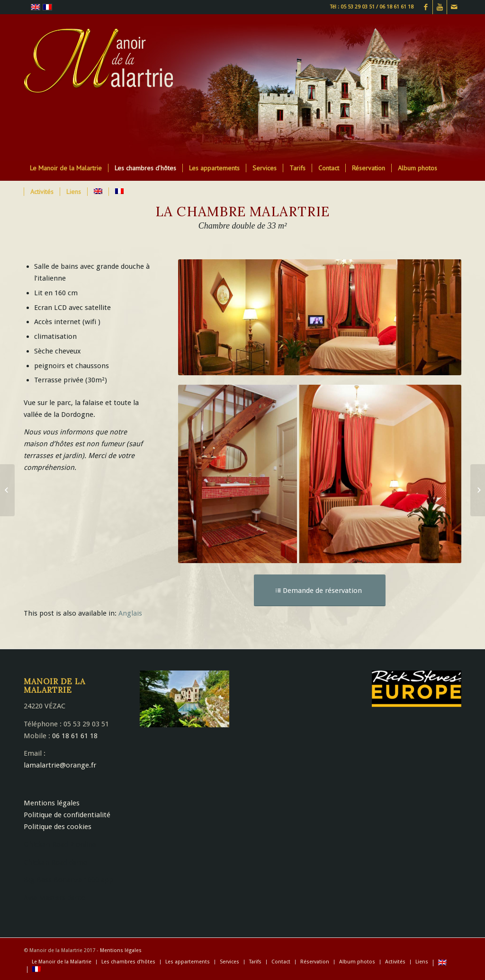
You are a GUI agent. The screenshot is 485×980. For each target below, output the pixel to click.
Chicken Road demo (56, 862)
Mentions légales (52, 803)
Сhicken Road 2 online (60, 844)
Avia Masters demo (55, 898)
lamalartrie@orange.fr (60, 765)
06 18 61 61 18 (75, 736)
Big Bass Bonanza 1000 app (68, 880)
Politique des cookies (58, 827)
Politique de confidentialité (67, 815)
